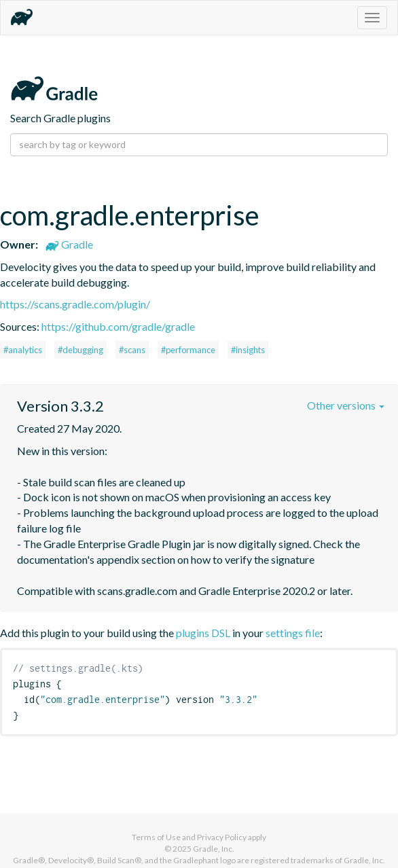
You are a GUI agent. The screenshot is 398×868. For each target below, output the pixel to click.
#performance (188, 350)
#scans (132, 350)
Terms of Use (156, 837)
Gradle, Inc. (214, 849)
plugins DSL (203, 633)
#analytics (23, 350)
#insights (248, 350)
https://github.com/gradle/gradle (118, 326)
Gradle (69, 244)
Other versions (346, 405)
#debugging (80, 350)
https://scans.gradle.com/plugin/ (75, 304)
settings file (293, 633)
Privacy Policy (222, 837)
